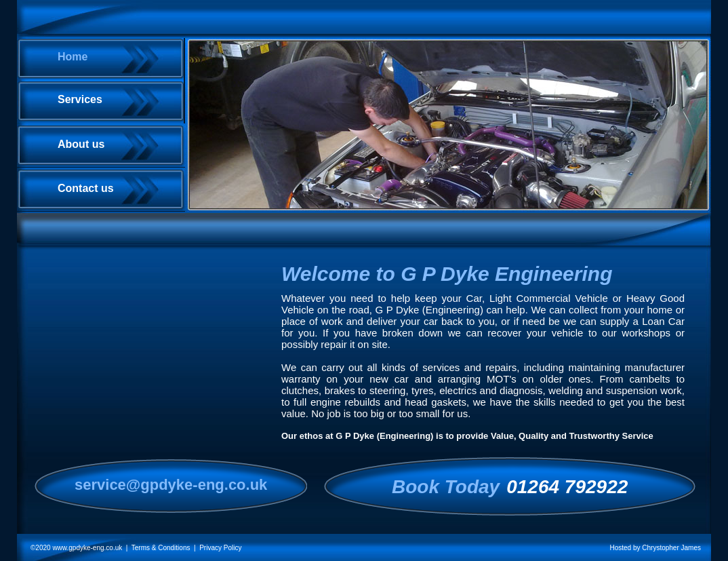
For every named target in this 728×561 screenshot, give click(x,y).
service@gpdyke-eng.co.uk (171, 485)
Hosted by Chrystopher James (655, 548)
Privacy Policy (220, 548)
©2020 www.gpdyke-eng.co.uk (76, 548)
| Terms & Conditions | (161, 548)
